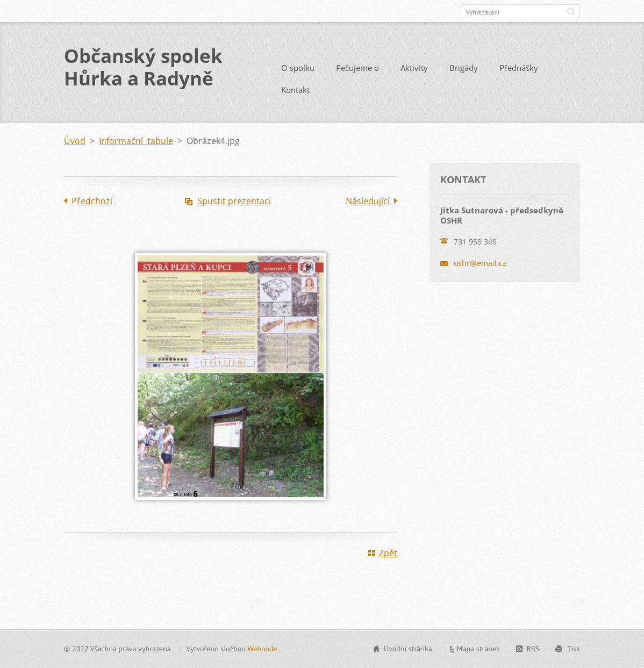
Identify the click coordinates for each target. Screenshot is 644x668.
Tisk (574, 649)
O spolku (298, 68)
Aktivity (414, 68)
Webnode (262, 649)
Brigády (464, 68)
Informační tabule (136, 141)
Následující (368, 201)
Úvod (75, 141)
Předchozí (92, 201)
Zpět (388, 553)
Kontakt (295, 90)
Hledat (571, 11)
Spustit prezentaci (234, 201)
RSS (533, 649)
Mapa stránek (478, 649)
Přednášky (519, 68)
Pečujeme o (357, 68)
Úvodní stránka (408, 649)
